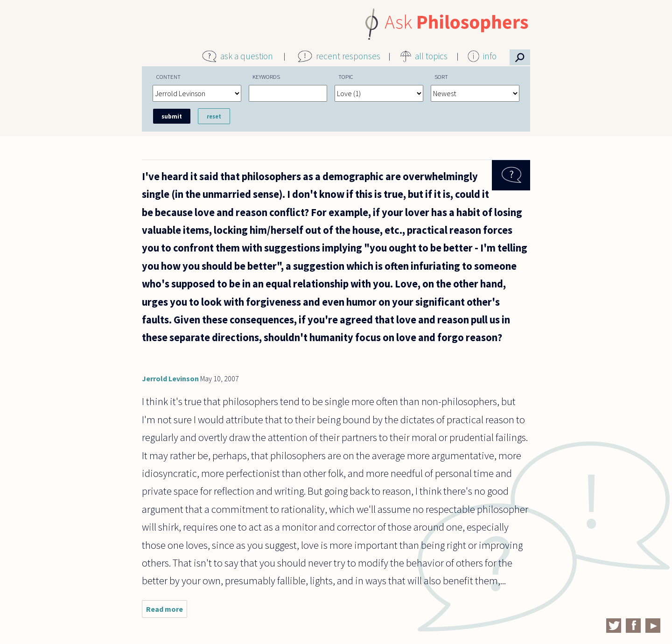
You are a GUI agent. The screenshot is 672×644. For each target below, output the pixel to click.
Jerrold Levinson (170, 378)
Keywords (266, 77)
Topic (346, 77)
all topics (431, 56)
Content (168, 77)
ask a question (247, 56)
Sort (441, 77)
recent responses (348, 56)
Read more (167, 611)
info (490, 56)
